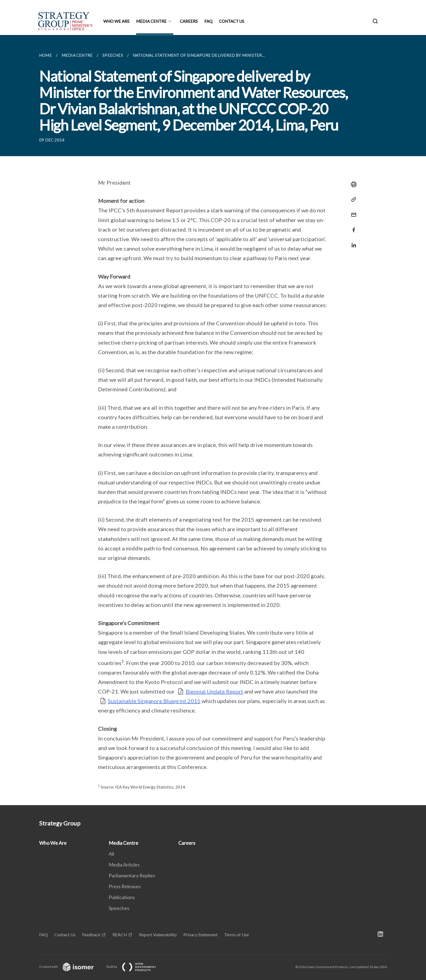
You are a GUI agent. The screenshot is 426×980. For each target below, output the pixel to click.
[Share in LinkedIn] (352, 242)
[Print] (352, 184)
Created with (71, 967)
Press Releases (125, 886)
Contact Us (232, 21)
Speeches (119, 908)
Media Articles (124, 865)
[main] (213, 420)
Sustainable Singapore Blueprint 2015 (154, 701)
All (111, 854)
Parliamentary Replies (132, 875)
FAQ (208, 21)
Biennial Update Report (214, 691)
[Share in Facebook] (352, 227)
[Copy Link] (352, 200)
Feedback (91, 935)
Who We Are (116, 21)
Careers (189, 21)
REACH (120, 935)
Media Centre (151, 21)
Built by (136, 967)
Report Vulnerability (158, 935)
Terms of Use (237, 935)
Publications (122, 897)
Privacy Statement (201, 935)
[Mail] (352, 211)
